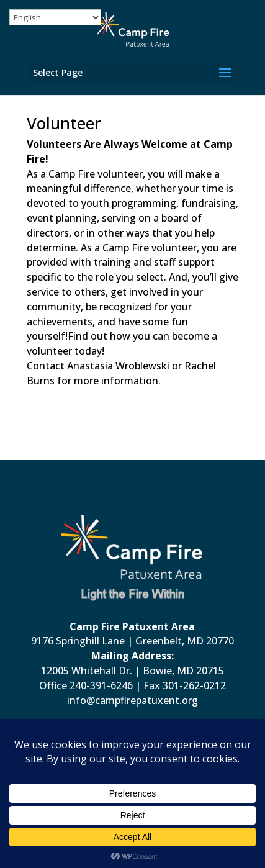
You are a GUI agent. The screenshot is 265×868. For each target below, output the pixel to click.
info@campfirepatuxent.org (132, 700)
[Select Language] (55, 17)
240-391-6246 (101, 685)
